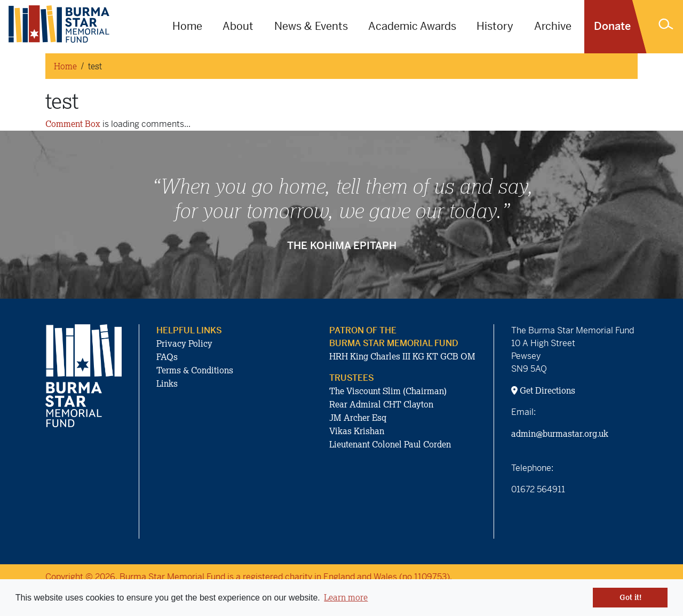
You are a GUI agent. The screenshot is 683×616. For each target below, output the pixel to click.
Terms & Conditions (195, 370)
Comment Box (73, 124)
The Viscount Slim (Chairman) (388, 391)
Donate (612, 26)
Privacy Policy (184, 343)
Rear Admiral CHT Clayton (381, 404)
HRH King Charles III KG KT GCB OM (402, 356)
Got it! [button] (630, 597)
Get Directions (543, 390)
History (495, 26)
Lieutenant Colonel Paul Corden (390, 444)
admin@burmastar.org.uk (560, 434)
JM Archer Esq (358, 418)
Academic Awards (412, 26)
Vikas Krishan (357, 431)
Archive (553, 26)
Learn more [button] (346, 597)
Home (187, 26)
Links (167, 383)
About (238, 26)
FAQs (167, 357)
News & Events (311, 26)
